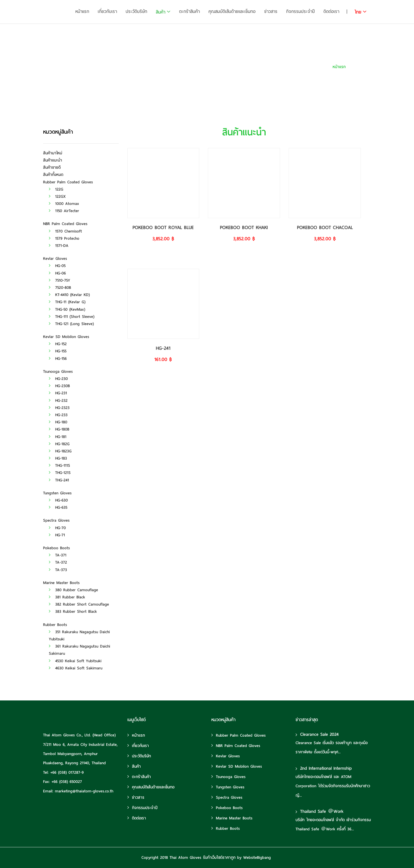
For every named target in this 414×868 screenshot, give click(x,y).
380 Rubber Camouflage (73, 590)
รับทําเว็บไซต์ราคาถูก (219, 858)
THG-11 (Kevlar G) (67, 302)
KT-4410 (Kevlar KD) (69, 295)
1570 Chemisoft (65, 231)
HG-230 (58, 379)
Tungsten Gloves (57, 493)
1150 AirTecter (64, 211)
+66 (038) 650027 (67, 782)
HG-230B (59, 386)
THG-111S (60, 465)
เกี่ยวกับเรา (107, 11)
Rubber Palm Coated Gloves (68, 182)
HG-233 (58, 415)
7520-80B (60, 288)
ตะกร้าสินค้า (189, 11)
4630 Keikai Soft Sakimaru (76, 668)
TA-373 (58, 570)
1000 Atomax (64, 204)
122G (56, 189)
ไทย (358, 12)
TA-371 (58, 555)
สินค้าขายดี (52, 167)
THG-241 (59, 480)
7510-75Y (60, 280)
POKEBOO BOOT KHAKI (244, 227)
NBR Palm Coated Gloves (65, 224)
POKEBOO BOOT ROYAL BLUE (163, 227)
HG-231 (58, 393)
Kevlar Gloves (55, 259)
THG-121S (60, 473)
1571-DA (59, 246)
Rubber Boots (55, 625)
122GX (57, 196)
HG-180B (59, 429)
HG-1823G (60, 451)
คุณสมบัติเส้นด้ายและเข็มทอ (232, 11)
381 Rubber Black (67, 597)
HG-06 (57, 273)
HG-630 (58, 500)
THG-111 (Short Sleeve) (72, 317)
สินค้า (161, 12)
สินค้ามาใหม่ (53, 153)
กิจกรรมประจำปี (300, 11)
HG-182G (59, 444)
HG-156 (58, 359)
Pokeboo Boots (56, 548)
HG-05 (57, 266)
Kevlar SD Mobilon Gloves (66, 337)
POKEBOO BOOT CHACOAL (325, 227)
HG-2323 (59, 408)
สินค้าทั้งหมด (53, 175)
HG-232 (58, 401)
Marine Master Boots (61, 583)
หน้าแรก (82, 11)
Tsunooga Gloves (58, 371)
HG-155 (58, 351)
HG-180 (58, 422)
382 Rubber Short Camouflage (79, 604)
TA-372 (58, 562)
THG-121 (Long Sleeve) (71, 324)
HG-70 (57, 528)
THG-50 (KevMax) (67, 309)
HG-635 (58, 507)
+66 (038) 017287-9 (67, 772)
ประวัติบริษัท (136, 11)
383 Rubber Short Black (73, 611)
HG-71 (57, 535)
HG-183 (58, 458)
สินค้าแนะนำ (361, 67)
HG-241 (163, 348)
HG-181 (58, 437)
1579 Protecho (64, 238)
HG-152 (58, 344)
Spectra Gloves (56, 520)
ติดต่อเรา (331, 11)
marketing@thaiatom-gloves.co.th (84, 791)
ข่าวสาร (271, 11)
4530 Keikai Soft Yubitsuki (75, 661)
